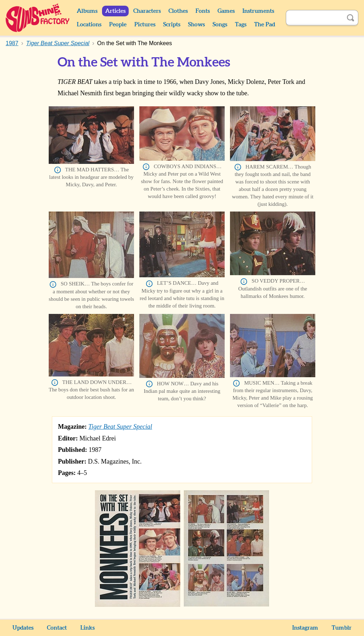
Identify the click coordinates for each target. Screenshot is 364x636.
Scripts (172, 25)
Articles (115, 11)
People (118, 25)
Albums (87, 11)
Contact (57, 628)
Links (87, 628)
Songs (220, 25)
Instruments (258, 11)
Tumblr (342, 628)
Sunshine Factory (38, 18)
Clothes (178, 11)
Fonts (203, 11)
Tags (241, 25)
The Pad (265, 25)
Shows (196, 25)
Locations (89, 25)
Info (58, 170)
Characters (147, 11)
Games (226, 11)
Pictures (145, 25)
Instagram (305, 628)
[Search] (314, 18)
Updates (23, 628)
